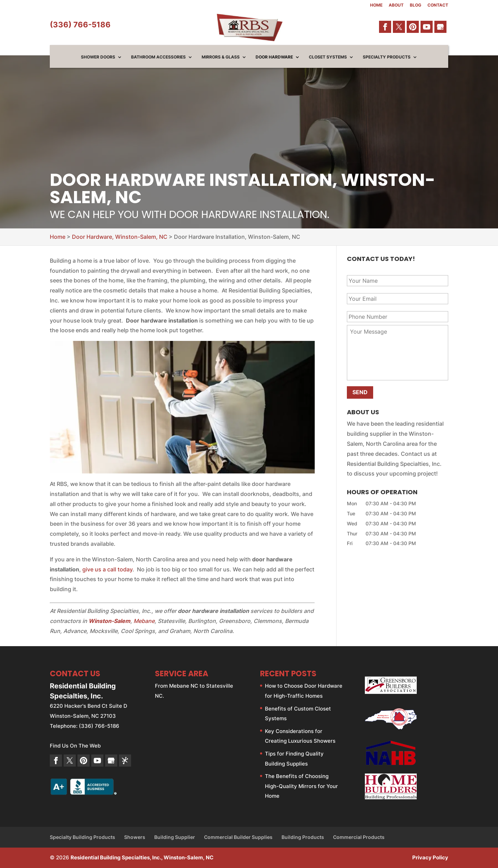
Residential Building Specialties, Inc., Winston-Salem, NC (142, 857)
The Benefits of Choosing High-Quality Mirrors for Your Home (301, 786)
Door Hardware (274, 57)
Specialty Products (387, 57)
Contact (438, 5)
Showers (135, 837)
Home (376, 5)
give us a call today (107, 569)
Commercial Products (359, 837)
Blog (416, 5)
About (396, 5)
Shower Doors (98, 57)
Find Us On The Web (75, 746)
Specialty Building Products (82, 837)
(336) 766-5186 (80, 25)
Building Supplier (175, 837)
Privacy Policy (430, 857)
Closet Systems (328, 57)
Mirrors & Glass (221, 57)
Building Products (303, 837)
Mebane (144, 621)
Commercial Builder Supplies (238, 837)
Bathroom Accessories (158, 57)
